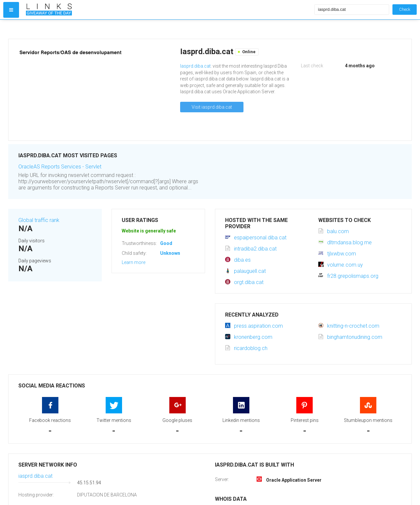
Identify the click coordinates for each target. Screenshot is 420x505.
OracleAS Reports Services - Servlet (60, 167)
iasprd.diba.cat (35, 476)
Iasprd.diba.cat (195, 66)
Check (405, 9)
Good (166, 243)
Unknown (170, 253)
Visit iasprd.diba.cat (212, 107)
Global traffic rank (39, 220)
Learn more (134, 262)
